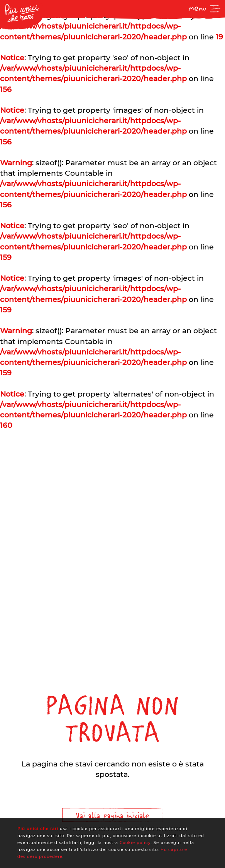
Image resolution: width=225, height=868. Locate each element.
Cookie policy (135, 843)
